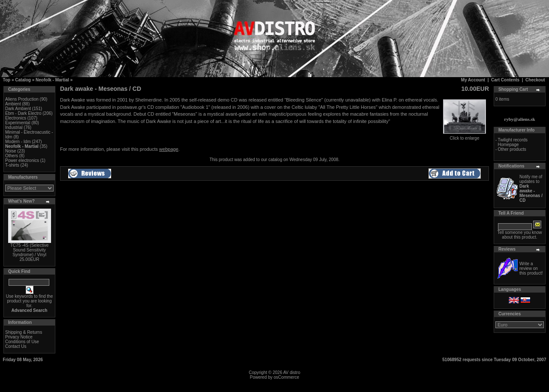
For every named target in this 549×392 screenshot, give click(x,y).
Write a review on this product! (531, 268)
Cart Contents (505, 80)
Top (7, 80)
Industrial (14, 127)
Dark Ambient (18, 109)
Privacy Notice (19, 337)
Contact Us (16, 346)
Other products (512, 149)
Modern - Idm (18, 142)
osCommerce (286, 377)
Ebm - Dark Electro (23, 113)
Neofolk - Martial (52, 80)
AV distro (292, 373)
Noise (11, 151)
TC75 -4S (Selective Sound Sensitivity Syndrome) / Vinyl (29, 250)
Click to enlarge (465, 136)
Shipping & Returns (24, 332)
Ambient (13, 104)
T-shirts (12, 165)
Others (12, 156)
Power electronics (22, 160)
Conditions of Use (22, 342)
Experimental (18, 123)
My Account (473, 80)
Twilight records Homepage (513, 142)
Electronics (16, 118)
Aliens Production (22, 99)
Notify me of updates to (531, 189)
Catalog (23, 80)
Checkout (535, 80)
